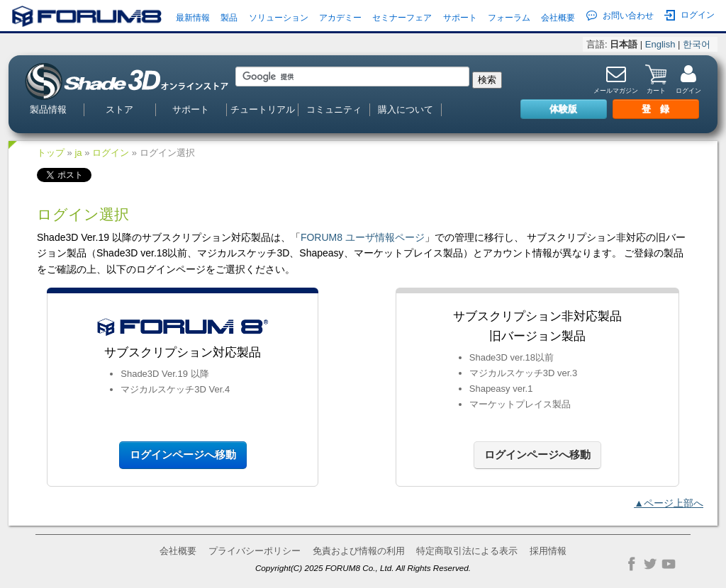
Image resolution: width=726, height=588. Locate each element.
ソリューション (279, 18)
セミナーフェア (402, 18)
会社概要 (558, 18)
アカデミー (340, 18)
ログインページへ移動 (183, 454)
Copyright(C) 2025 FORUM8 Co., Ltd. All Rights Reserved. (363, 568)
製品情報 (48, 109)
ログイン (689, 15)
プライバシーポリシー (255, 551)
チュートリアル (263, 109)
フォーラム (509, 18)
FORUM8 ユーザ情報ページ (363, 237)
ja (78, 153)
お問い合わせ (620, 16)
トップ (51, 153)
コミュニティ (334, 109)
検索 (487, 80)
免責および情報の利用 (359, 551)
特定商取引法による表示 (467, 551)
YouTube (669, 564)
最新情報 (193, 18)
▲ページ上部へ (669, 503)
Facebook (632, 564)
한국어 (697, 44)
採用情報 (548, 551)
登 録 (655, 109)
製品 (229, 18)
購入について (406, 109)
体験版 (563, 109)
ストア (119, 109)
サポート (460, 18)
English (660, 44)
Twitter (650, 564)
